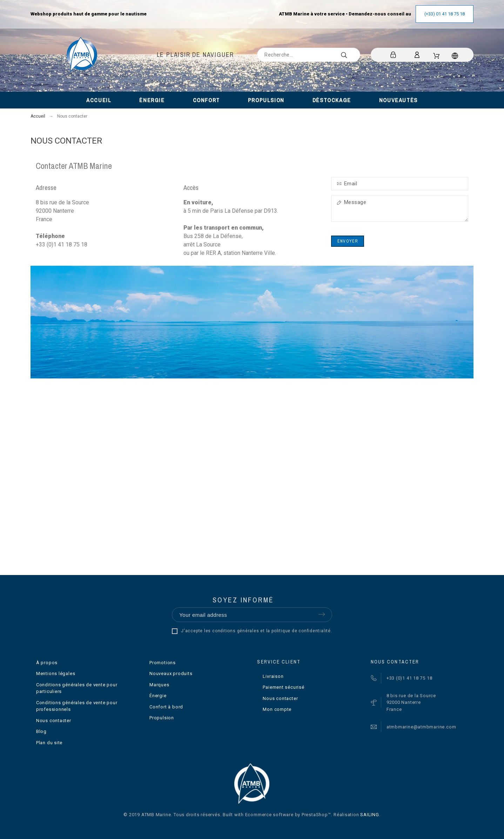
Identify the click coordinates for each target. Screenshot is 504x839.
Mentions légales (56, 673)
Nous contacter (54, 721)
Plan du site (49, 743)
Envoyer (348, 241)
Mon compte (277, 709)
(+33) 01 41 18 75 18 (445, 14)
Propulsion (162, 718)
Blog (41, 731)
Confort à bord (166, 707)
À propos (47, 663)
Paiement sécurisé (283, 687)
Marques (159, 685)
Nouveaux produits (171, 673)
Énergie (158, 696)
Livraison (273, 676)
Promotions (163, 663)
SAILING (369, 815)
